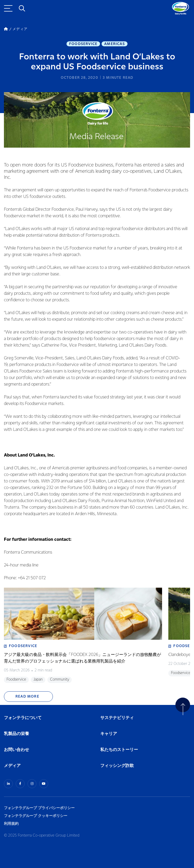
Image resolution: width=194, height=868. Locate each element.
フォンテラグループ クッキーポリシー (36, 816)
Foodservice (83, 44)
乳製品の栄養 (16, 734)
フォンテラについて (23, 718)
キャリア (109, 734)
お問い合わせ (16, 750)
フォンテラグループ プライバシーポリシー (39, 808)
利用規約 (11, 824)
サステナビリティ (117, 718)
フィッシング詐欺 (117, 766)
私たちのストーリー (119, 750)
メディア (12, 766)
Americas (115, 44)
